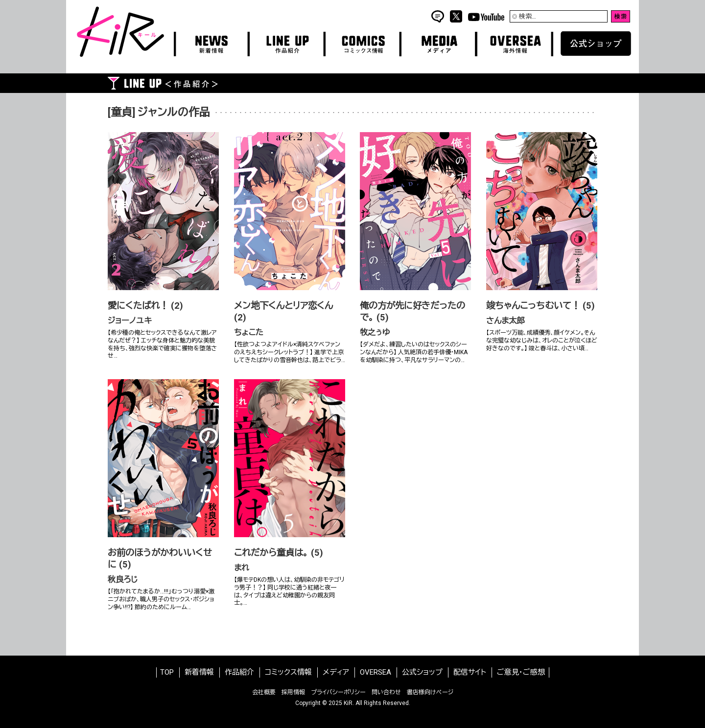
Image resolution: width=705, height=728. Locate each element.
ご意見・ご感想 (521, 672)
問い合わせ (386, 692)
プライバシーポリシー (338, 692)
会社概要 (264, 692)
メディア (336, 672)
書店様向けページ (430, 692)
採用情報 (293, 692)
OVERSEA (376, 672)
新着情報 (199, 672)
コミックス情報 (288, 672)
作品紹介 (239, 672)
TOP (167, 672)
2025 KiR (341, 703)
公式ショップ (422, 672)
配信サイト (470, 672)
